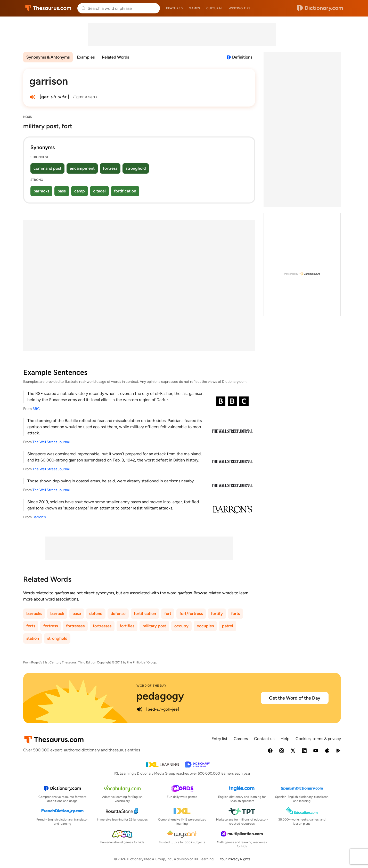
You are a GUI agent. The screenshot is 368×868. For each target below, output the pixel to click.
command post (47, 168)
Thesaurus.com (48, 8)
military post (154, 626)
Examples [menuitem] (86, 57)
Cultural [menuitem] (214, 8)
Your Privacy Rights (235, 859)
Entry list (219, 739)
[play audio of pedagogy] (140, 709)
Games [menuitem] (194, 8)
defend (96, 614)
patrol (228, 626)
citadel (99, 191)
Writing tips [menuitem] (240, 8)
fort (168, 614)
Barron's (39, 517)
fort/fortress (191, 614)
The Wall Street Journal (51, 442)
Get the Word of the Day (295, 698)
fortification (125, 191)
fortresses (75, 626)
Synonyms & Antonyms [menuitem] (48, 57)
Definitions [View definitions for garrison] (242, 57)
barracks (41, 191)
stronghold (136, 168)
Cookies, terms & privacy (318, 739)
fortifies (127, 626)
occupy (181, 626)
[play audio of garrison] (32, 97)
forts (235, 614)
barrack (57, 614)
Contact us (264, 739)
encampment (82, 168)
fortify (217, 614)
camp (80, 191)
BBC (36, 409)
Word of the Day (152, 686)
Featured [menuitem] (174, 8)
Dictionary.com (320, 8)
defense (118, 614)
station (33, 638)
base (62, 191)
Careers (241, 739)
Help (285, 739)
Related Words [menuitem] (115, 57)
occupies (205, 626)
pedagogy (160, 696)
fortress (110, 168)
